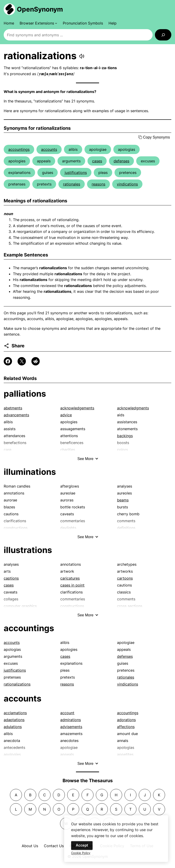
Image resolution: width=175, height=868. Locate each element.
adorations (126, 720)
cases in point (72, 585)
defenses (121, 161)
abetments (13, 408)
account (67, 713)
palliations (25, 394)
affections (126, 727)
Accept (82, 851)
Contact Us (54, 846)
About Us (30, 846)
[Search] (163, 35)
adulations (13, 727)
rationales (72, 184)
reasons (98, 184)
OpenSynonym (40, 9)
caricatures (70, 578)
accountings (19, 149)
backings (125, 436)
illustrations (28, 550)
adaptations (14, 720)
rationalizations (17, 684)
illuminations (30, 472)
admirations (71, 720)
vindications (127, 184)
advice (66, 415)
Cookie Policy (81, 858)
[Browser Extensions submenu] (38, 23)
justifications (76, 173)
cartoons (125, 578)
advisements (71, 727)
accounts (49, 149)
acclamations (15, 713)
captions (11, 578)
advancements (16, 415)
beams (123, 500)
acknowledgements (77, 408)
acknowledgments (133, 408)
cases (97, 161)
